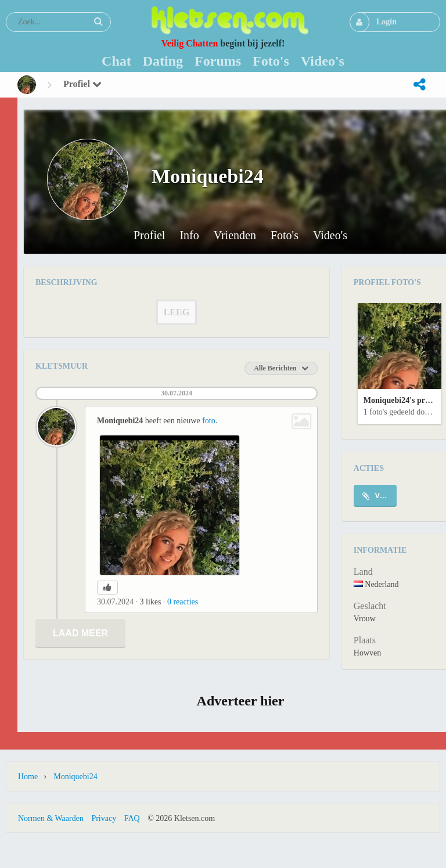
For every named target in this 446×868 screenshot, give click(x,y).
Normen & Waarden (51, 818)
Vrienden (235, 235)
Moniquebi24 (75, 777)
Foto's (285, 235)
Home (28, 777)
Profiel (82, 84)
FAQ (132, 818)
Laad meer (80, 633)
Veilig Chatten (190, 43)
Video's (330, 235)
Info (189, 235)
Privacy (104, 818)
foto (209, 421)
